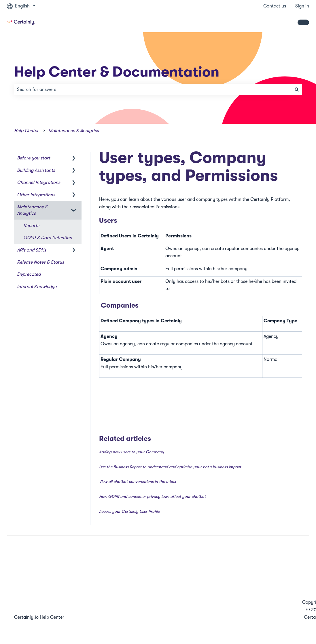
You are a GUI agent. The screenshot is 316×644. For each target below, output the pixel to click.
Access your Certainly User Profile (129, 511)
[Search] (297, 89)
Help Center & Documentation (117, 72)
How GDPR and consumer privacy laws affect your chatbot (152, 496)
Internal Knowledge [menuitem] (37, 287)
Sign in (302, 6)
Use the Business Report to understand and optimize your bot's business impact (170, 467)
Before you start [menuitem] (34, 158)
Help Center (26, 131)
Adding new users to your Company (131, 452)
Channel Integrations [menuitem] (39, 182)
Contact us (275, 6)
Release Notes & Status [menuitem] (40, 262)
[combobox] (153, 89)
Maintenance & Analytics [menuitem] (32, 210)
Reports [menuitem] (31, 226)
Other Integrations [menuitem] (36, 195)
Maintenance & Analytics (74, 131)
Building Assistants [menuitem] (36, 170)
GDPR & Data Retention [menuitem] (48, 238)
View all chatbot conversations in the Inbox (138, 481)
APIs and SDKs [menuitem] (32, 250)
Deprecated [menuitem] (29, 274)
